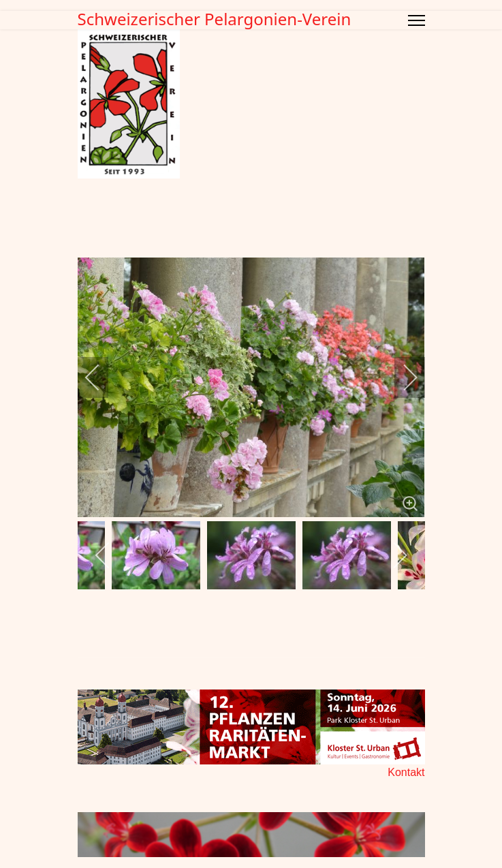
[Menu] (417, 20)
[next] (401, 377)
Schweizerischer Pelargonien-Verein (215, 19)
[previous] (101, 377)
